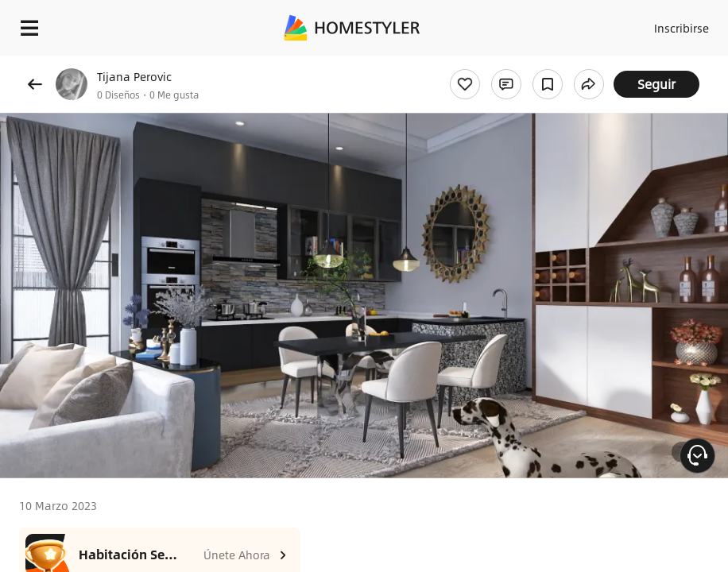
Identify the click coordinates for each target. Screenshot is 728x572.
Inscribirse (682, 28)
